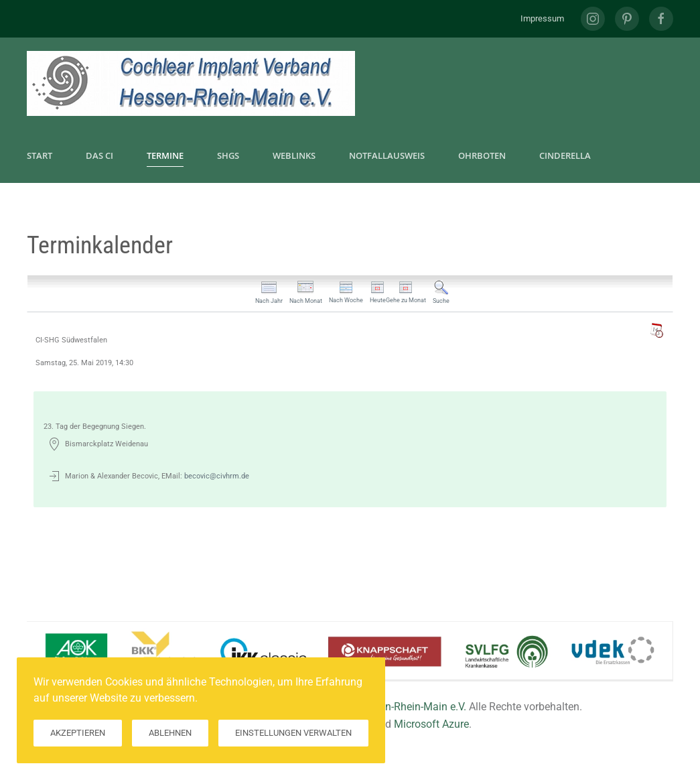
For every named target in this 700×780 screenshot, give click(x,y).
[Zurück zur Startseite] (191, 83)
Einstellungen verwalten (293, 733)
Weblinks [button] (294, 155)
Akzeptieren (78, 733)
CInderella (565, 155)
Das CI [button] (99, 155)
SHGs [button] (228, 155)
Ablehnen (170, 733)
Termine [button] (165, 155)
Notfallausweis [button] (387, 155)
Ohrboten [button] (482, 155)
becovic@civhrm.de (217, 476)
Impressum (542, 18)
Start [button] (40, 155)
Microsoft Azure (431, 724)
